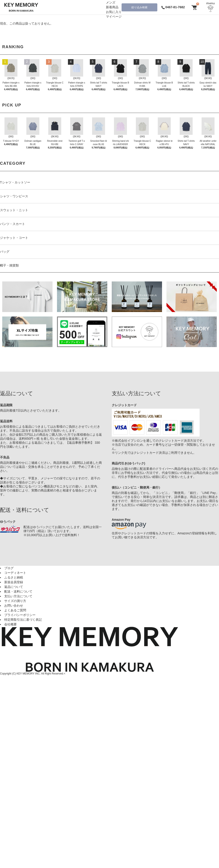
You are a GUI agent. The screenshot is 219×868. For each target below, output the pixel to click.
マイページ (114, 17)
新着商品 (112, 7)
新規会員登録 (14, 582)
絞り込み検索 (139, 7)
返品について (14, 587)
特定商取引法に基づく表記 (23, 620)
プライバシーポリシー (20, 615)
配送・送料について (18, 591)
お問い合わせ (14, 606)
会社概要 (11, 624)
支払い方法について (18, 596)
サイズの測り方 (15, 601)
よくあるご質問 (15, 610)
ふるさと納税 (14, 577)
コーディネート (15, 573)
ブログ (9, 568)
